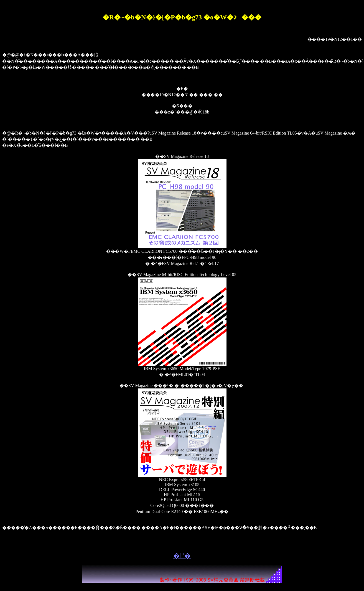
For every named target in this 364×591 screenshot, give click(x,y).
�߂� (182, 556)
